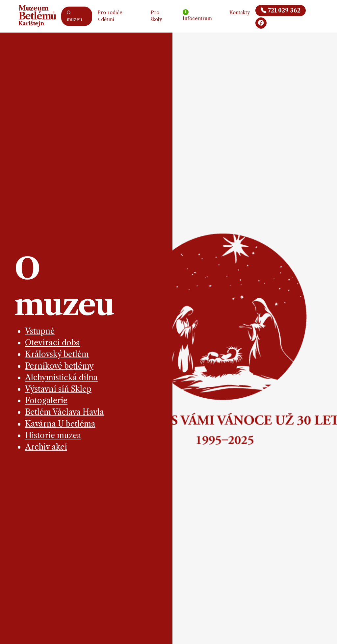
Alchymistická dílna (61, 377)
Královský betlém (57, 354)
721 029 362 (281, 11)
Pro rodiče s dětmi (110, 16)
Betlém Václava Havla (65, 412)
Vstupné (40, 331)
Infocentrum (197, 15)
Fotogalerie (46, 400)
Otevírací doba (53, 343)
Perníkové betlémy (59, 366)
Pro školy (156, 16)
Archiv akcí (46, 447)
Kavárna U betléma (60, 424)
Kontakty (240, 12)
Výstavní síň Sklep (58, 389)
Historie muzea (53, 435)
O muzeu (74, 16)
